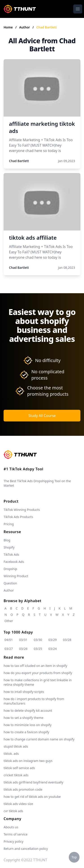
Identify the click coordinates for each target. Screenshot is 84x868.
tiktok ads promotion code (23, 789)
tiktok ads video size (18, 804)
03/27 (9, 649)
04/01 (9, 640)
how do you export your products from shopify (38, 673)
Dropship (10, 569)
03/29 (53, 640)
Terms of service (16, 834)
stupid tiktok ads (16, 746)
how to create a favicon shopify (26, 732)
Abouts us (11, 827)
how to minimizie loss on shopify (28, 725)
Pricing (9, 524)
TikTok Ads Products (18, 517)
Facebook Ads (14, 562)
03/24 (53, 649)
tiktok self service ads (19, 768)
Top (74, 857)
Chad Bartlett (46, 27)
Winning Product (16, 576)
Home (8, 27)
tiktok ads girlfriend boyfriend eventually (33, 782)
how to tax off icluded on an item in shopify (35, 666)
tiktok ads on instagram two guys (28, 761)
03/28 (67, 640)
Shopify (9, 547)
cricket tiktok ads (16, 775)
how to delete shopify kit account (28, 711)
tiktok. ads (11, 754)
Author (25, 27)
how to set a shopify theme (24, 718)
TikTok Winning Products (22, 510)
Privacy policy (14, 841)
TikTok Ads (11, 554)
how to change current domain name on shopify (39, 739)
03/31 (23, 640)
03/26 (23, 649)
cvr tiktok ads (13, 811)
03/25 (38, 649)
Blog (7, 540)
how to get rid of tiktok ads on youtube (32, 797)
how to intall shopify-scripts (24, 692)
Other (9, 621)
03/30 (38, 640)
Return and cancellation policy (26, 849)
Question (10, 583)
